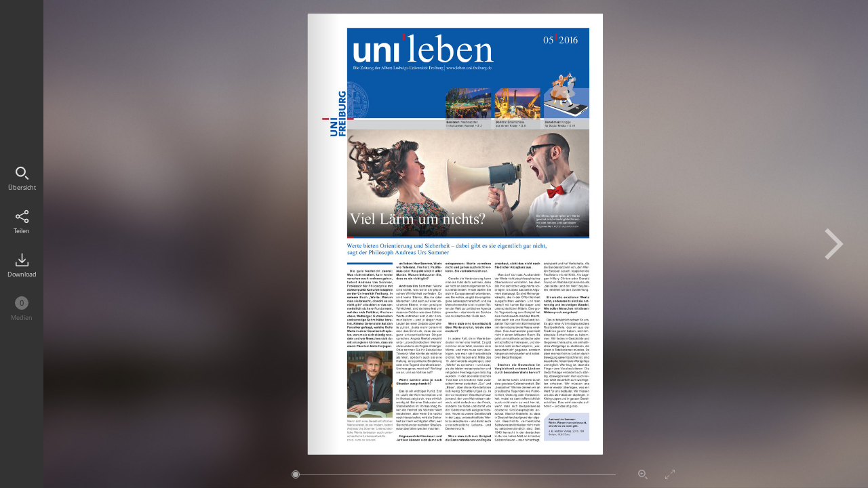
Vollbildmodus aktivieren (670, 474)
